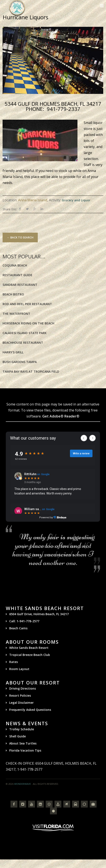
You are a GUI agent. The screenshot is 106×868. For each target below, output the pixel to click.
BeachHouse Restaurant (23, 343)
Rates (14, 662)
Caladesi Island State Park (25, 333)
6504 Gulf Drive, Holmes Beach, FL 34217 (39, 614)
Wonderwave (23, 784)
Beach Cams (18, 628)
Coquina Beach (15, 265)
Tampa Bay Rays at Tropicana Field (31, 371)
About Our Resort (33, 683)
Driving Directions (23, 688)
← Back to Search (20, 237)
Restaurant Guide (17, 275)
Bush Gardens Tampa (20, 362)
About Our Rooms (32, 642)
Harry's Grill (13, 352)
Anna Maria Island (33, 200)
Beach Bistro (13, 294)
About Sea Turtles (23, 743)
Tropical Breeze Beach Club (30, 655)
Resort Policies (20, 695)
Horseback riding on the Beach (28, 323)
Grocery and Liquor (76, 200)
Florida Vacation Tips (25, 750)
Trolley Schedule (22, 729)
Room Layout (19, 669)
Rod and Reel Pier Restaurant (27, 304)
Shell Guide (17, 736)
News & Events (27, 723)
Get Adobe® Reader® (61, 416)
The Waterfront (16, 314)
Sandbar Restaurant (20, 285)
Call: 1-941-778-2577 (24, 621)
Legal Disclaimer (21, 703)
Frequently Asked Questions (30, 710)
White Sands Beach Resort (45, 608)
